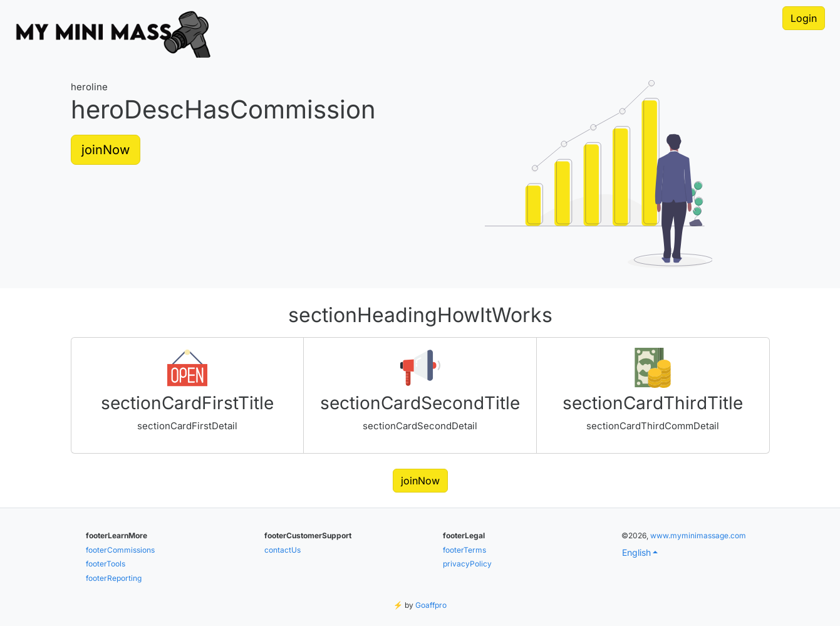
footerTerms (464, 550)
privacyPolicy (467, 564)
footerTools (106, 564)
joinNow (106, 150)
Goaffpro (431, 605)
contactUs (283, 550)
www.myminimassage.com (698, 535)
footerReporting (114, 578)
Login (804, 18)
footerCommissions (120, 550)
